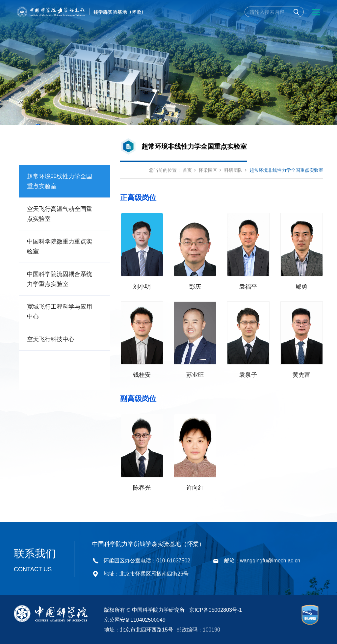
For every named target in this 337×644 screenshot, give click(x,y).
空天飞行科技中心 (51, 339)
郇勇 (301, 286)
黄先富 (301, 374)
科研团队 (233, 170)
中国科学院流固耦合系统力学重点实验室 (60, 279)
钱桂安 (142, 374)
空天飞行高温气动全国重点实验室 (60, 214)
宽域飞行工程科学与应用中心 (60, 312)
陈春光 (142, 487)
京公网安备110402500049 (135, 619)
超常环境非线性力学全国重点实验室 (60, 181)
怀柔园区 (208, 170)
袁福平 (248, 286)
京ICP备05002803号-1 (216, 609)
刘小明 (142, 286)
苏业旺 (195, 374)
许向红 (195, 487)
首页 (187, 170)
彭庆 (195, 286)
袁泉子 (248, 374)
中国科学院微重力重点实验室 (60, 246)
